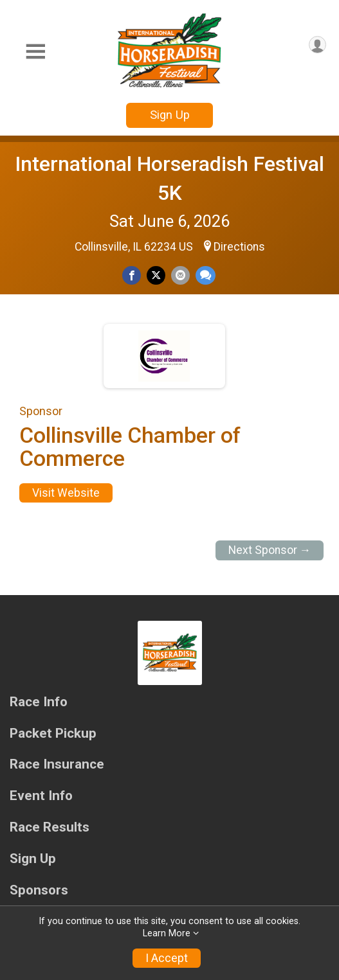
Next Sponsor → (270, 550)
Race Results (50, 827)
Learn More (167, 933)
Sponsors (39, 890)
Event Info (41, 796)
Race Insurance (57, 764)
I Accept (167, 958)
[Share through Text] (206, 275)
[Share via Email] (180, 275)
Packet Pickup (53, 734)
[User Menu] (317, 45)
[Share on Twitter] (156, 275)
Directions (239, 247)
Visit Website (66, 493)
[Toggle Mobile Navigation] (35, 52)
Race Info (39, 702)
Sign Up (170, 115)
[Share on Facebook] (132, 275)
